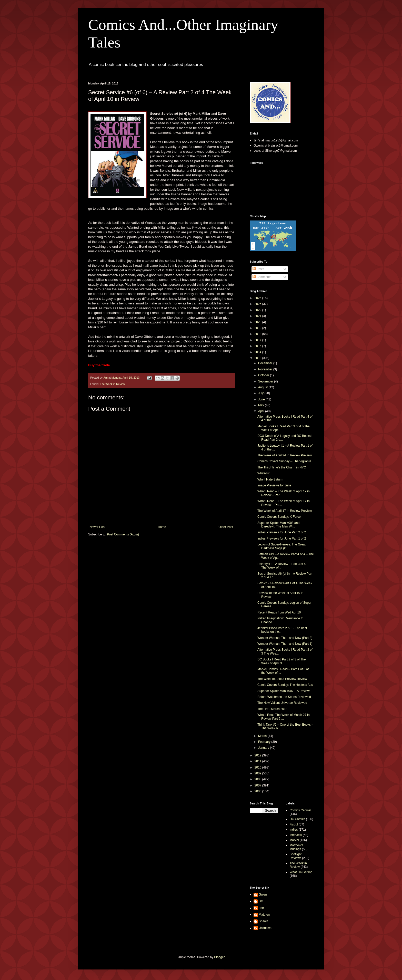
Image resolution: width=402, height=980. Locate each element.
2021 (258, 316)
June (262, 399)
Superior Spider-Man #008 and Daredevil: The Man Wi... (278, 525)
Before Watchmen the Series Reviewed (284, 697)
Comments (262, 277)
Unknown (265, 928)
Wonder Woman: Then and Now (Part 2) (285, 638)
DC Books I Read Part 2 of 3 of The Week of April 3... (282, 661)
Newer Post (97, 527)
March (263, 736)
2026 (258, 298)
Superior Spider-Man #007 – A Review (283, 691)
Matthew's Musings (297, 847)
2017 (258, 340)
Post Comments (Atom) (123, 534)
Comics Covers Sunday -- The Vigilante (284, 461)
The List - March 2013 (272, 709)
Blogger (219, 957)
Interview (296, 835)
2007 (258, 785)
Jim (261, 901)
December (266, 363)
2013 (258, 358)
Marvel (294, 840)
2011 (258, 761)
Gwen (263, 895)
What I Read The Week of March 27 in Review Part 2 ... (284, 717)
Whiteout (263, 473)
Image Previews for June (274, 485)
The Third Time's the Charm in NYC (282, 467)
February (265, 742)
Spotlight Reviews (296, 856)
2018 (258, 334)
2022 (258, 310)
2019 (258, 328)
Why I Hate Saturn (270, 479)
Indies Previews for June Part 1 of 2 (282, 539)
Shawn (263, 921)
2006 (258, 791)
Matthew (264, 915)
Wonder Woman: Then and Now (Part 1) (285, 644)
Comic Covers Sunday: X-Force (279, 517)
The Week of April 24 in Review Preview (285, 455)
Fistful (294, 824)
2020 (258, 322)
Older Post (226, 527)
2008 (258, 779)
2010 (258, 767)
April (262, 411)
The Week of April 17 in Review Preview (285, 511)
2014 (258, 352)
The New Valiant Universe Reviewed (282, 703)
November (266, 369)
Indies (294, 830)
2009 (258, 773)
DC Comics (298, 819)
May (262, 405)
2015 (258, 346)
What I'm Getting (301, 872)
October (264, 375)
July (261, 393)
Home (162, 527)
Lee (261, 908)
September (266, 381)
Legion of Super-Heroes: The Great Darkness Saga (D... (282, 546)
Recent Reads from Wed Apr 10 (279, 612)
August (263, 387)
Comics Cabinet (301, 810)
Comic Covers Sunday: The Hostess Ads (285, 685)
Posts (258, 269)
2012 (258, 755)
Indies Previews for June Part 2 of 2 (282, 532)
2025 (258, 304)
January (264, 748)
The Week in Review (113, 384)
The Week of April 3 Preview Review (282, 679)
